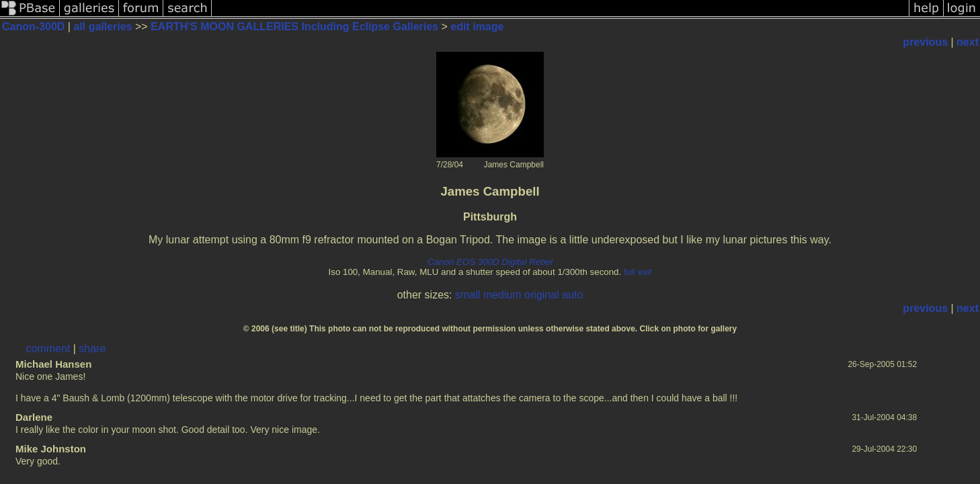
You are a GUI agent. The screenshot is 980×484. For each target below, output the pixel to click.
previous (925, 42)
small (467, 295)
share (92, 349)
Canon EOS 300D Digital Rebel (490, 262)
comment (48, 349)
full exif (638, 272)
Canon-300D (33, 27)
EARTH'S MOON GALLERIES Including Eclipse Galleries (294, 27)
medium (502, 295)
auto (572, 295)
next (968, 42)
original (542, 295)
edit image (477, 27)
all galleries (103, 27)
